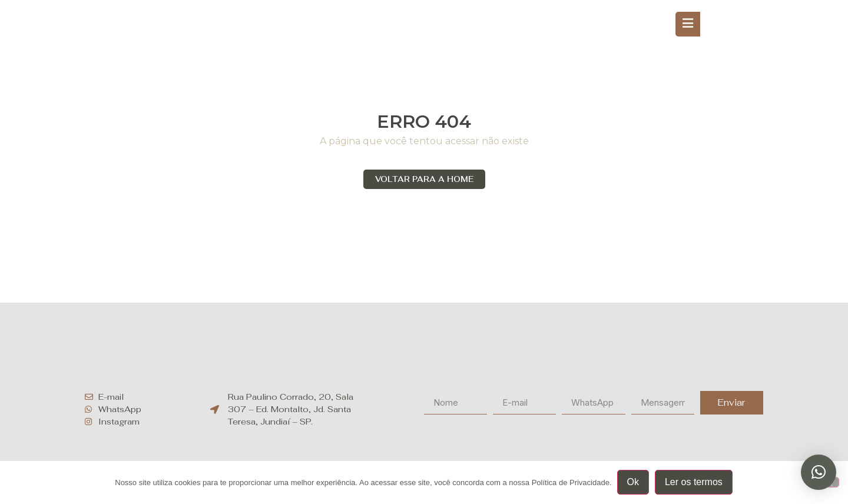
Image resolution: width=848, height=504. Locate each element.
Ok (634, 483)
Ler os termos (694, 483)
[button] (819, 472)
